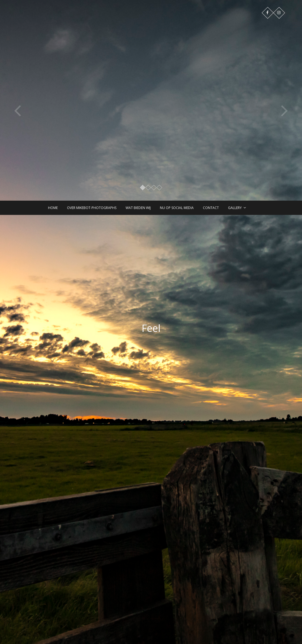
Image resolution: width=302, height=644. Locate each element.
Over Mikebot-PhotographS (92, 208)
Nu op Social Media (177, 208)
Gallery (235, 208)
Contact (211, 208)
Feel (151, 328)
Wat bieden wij (138, 208)
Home (53, 208)
